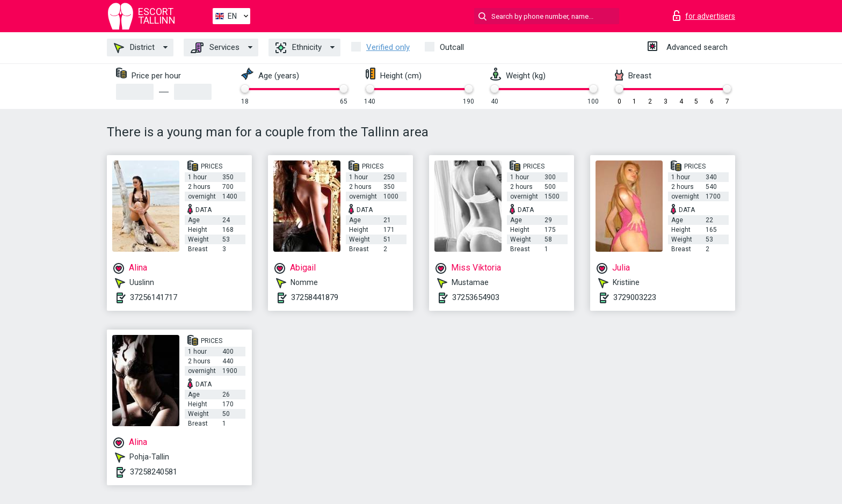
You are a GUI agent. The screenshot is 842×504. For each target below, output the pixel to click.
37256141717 (154, 297)
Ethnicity (299, 48)
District (134, 48)
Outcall (452, 47)
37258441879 (315, 297)
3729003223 (635, 297)
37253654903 (476, 297)
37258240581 (154, 472)
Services (215, 48)
